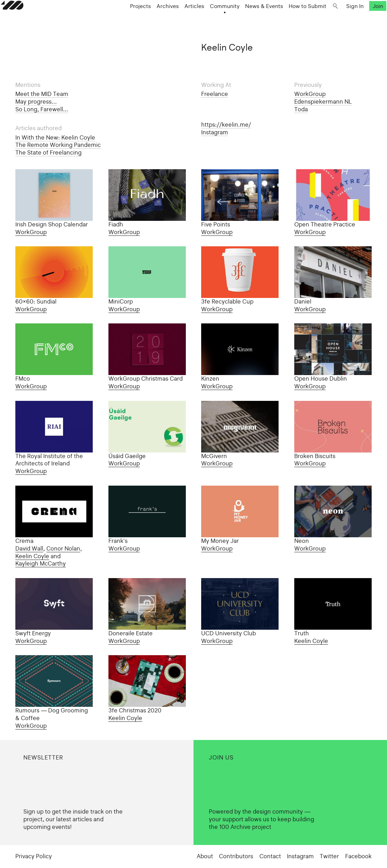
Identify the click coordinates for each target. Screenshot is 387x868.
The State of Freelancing (48, 152)
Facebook (358, 856)
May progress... (36, 102)
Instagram (215, 132)
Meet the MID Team (42, 94)
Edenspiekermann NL (323, 102)
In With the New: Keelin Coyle (55, 137)
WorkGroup (310, 94)
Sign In (340, 19)
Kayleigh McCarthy (41, 563)
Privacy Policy (34, 856)
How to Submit (293, 19)
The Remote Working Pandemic (58, 145)
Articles (179, 19)
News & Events (249, 19)
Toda (301, 109)
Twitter (329, 856)
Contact (270, 856)
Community (210, 19)
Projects (126, 19)
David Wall (29, 548)
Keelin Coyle (32, 556)
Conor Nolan (63, 548)
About (205, 856)
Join (363, 19)
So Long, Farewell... (42, 109)
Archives (153, 19)
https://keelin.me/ (226, 125)
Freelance (215, 94)
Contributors (236, 856)
